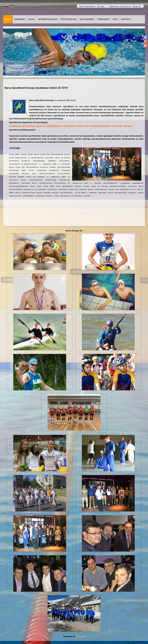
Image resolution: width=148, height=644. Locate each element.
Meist (8, 19)
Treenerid (104, 19)
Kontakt (126, 19)
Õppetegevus (69, 19)
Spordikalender (48, 19)
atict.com (80, 636)
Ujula (31, 19)
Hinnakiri (20, 19)
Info (115, 19)
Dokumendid (87, 19)
